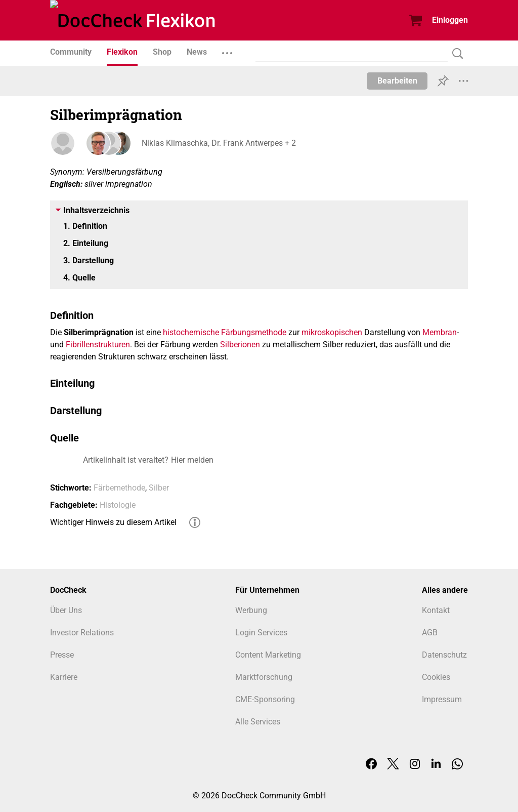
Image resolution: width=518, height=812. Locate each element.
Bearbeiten (397, 81)
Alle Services (258, 722)
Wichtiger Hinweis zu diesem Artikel (113, 522)
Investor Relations (82, 633)
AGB (430, 633)
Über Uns (66, 610)
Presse (62, 655)
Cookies (436, 677)
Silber (159, 488)
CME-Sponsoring (265, 699)
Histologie (118, 505)
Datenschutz (444, 655)
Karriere (64, 677)
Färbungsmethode (254, 332)
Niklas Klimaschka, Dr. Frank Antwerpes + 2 (218, 143)
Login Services (261, 633)
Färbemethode (119, 488)
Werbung (251, 610)
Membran (440, 332)
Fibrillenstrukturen (98, 344)
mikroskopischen (332, 332)
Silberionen (240, 344)
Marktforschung (264, 677)
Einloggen (450, 20)
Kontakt (436, 610)
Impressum (442, 699)
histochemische (191, 332)
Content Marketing (268, 655)
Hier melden (192, 460)
